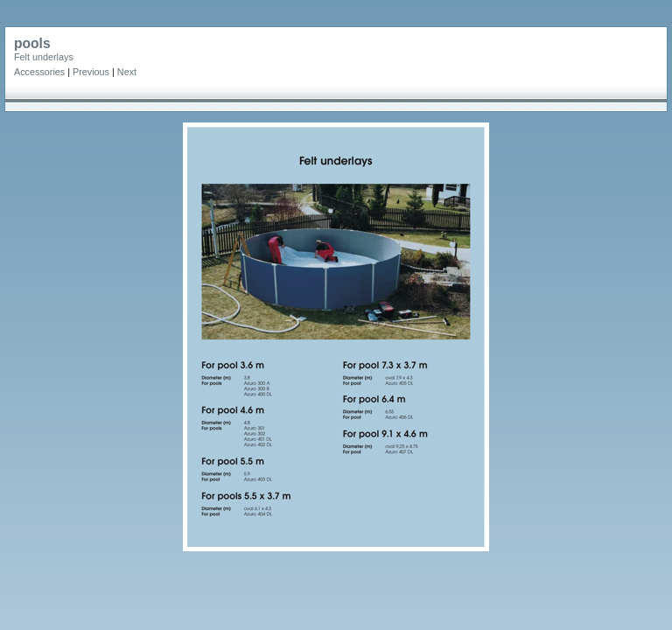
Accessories (39, 72)
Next (127, 72)
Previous (91, 72)
